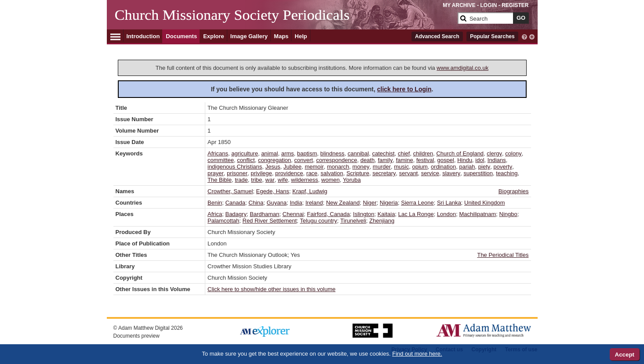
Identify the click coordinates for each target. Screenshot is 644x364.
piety (484, 167)
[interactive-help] (524, 36)
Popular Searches (492, 36)
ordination (443, 167)
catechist (383, 153)
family (385, 160)
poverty (503, 167)
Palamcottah (223, 221)
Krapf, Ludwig (310, 191)
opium (420, 167)
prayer (216, 173)
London (446, 214)
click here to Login (404, 89)
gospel (446, 160)
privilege (261, 173)
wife (283, 180)
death (368, 160)
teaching (507, 173)
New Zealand (343, 203)
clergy (494, 153)
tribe (257, 180)
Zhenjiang (382, 221)
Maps (281, 36)
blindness (333, 153)
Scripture (358, 173)
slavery (451, 173)
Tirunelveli (353, 221)
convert (304, 160)
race (312, 173)
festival (425, 160)
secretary (384, 173)
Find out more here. (417, 354)
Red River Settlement (270, 221)
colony (513, 153)
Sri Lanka (449, 203)
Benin (215, 203)
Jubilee (293, 167)
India (296, 203)
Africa (215, 214)
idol (480, 160)
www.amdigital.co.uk (462, 68)
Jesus (273, 167)
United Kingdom (485, 203)
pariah (467, 167)
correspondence (337, 160)
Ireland (314, 203)
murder (382, 167)
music (401, 167)
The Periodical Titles (503, 255)
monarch (338, 167)
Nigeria (389, 203)
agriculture (245, 153)
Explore (214, 36)
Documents (181, 36)
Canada (235, 203)
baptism (307, 153)
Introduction (143, 36)
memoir (314, 167)
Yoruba (352, 180)
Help (301, 36)
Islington (364, 214)
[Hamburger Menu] (115, 36)
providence (289, 173)
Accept (625, 355)
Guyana (277, 203)
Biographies (514, 191)
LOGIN (488, 5)
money (361, 167)
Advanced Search (437, 36)
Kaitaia (386, 214)
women (331, 180)
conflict (246, 160)
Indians (497, 160)
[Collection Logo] (285, 22)
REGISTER (515, 5)
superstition (478, 173)
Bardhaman (264, 214)
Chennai (293, 214)
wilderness (304, 180)
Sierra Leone (417, 203)
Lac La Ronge (416, 214)
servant (409, 173)
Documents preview (136, 336)
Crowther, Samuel (230, 191)
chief (404, 153)
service (430, 173)
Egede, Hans (273, 191)
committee (221, 160)
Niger (370, 203)
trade (241, 180)
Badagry (236, 214)
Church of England (460, 153)
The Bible (220, 180)
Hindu (465, 160)
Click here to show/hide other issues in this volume (271, 289)
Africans (218, 153)
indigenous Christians (235, 167)
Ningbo (508, 214)
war (270, 180)
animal (269, 153)
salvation (332, 173)
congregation (275, 160)
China (256, 203)
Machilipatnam (478, 214)
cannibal (358, 153)
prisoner (237, 173)
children (423, 153)
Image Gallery (249, 36)
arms (288, 153)
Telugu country (318, 221)
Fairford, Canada (328, 214)
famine (405, 160)
